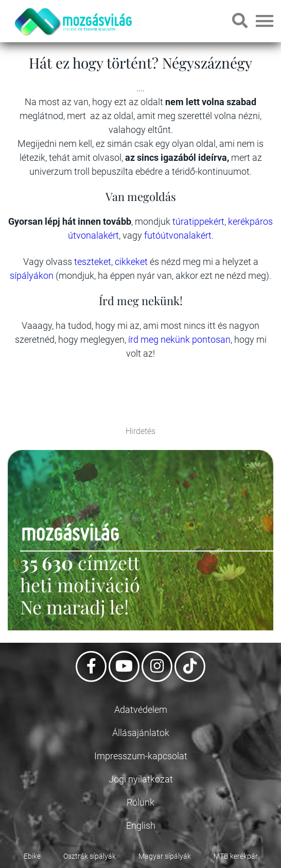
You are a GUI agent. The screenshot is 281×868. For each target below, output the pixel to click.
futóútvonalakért (178, 235)
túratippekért (198, 221)
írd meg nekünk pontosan (179, 339)
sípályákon (33, 276)
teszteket (93, 262)
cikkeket (132, 262)
